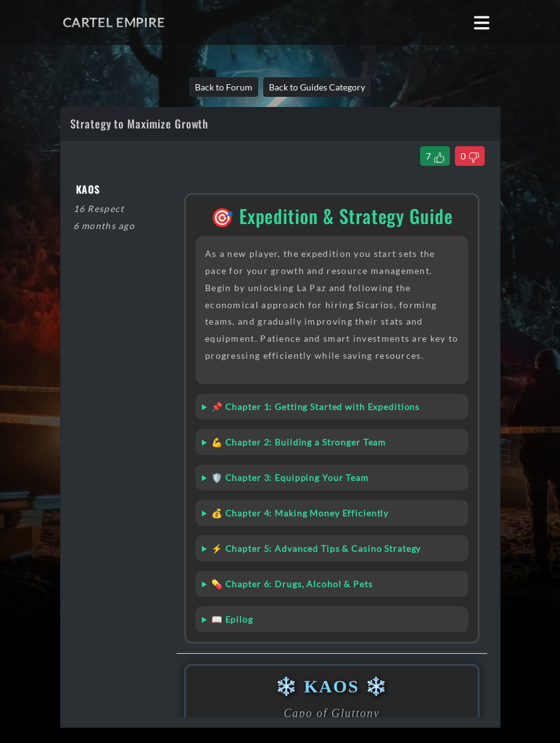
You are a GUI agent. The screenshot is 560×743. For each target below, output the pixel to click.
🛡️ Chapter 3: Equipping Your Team (290, 478)
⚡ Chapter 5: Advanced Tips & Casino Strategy (316, 548)
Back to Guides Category (317, 87)
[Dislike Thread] (470, 156)
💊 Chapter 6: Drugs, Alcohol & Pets (292, 584)
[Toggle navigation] (482, 22)
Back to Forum (224, 87)
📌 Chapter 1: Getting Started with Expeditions (315, 407)
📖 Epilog (232, 619)
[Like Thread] (435, 156)
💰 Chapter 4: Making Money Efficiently (300, 513)
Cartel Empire (114, 22)
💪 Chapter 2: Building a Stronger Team (299, 442)
